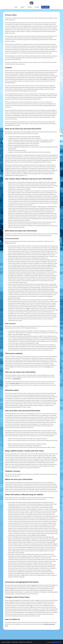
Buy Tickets (45, 7)
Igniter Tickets (15, 383)
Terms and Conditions (6, 642)
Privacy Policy (15, 642)
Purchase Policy (22, 642)
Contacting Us (17, 379)
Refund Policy (29, 642)
